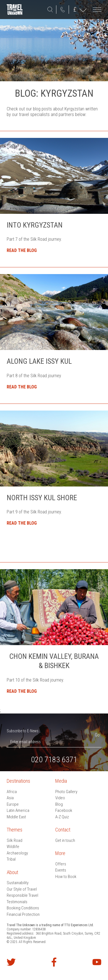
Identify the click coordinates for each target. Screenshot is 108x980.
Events (61, 870)
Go (97, 735)
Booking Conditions (23, 908)
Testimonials (17, 902)
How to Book (66, 877)
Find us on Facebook (54, 962)
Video (60, 798)
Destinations (18, 781)
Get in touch (65, 840)
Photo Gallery (66, 792)
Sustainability (18, 883)
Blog (59, 804)
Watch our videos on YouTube (97, 962)
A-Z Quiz (62, 817)
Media (61, 781)
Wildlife (13, 847)
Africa (12, 792)
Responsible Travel (22, 895)
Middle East (16, 817)
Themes (15, 830)
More (60, 853)
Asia (10, 798)
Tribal (11, 859)
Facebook (64, 810)
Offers (61, 864)
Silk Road (15, 840)
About (12, 872)
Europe (13, 804)
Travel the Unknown (15, 10)
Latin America (18, 810)
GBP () (75, 9)
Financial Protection (23, 914)
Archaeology (17, 853)
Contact (63, 830)
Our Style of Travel (22, 889)
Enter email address (26, 742)
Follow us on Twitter (11, 962)
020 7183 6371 (63, 10)
